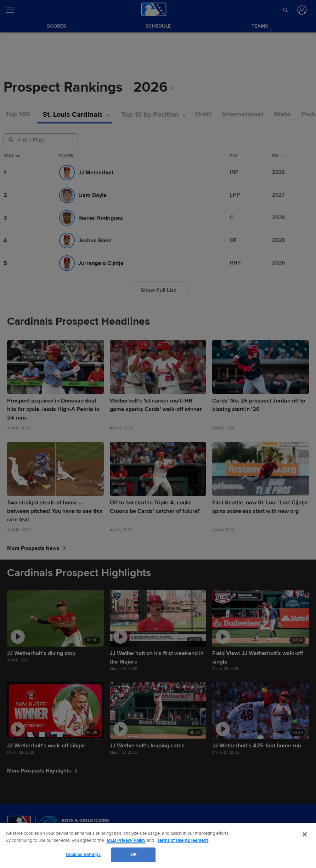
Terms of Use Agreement (182, 840)
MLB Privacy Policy (126, 840)
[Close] (305, 834)
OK (134, 855)
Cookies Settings (83, 855)
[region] (158, 846)
